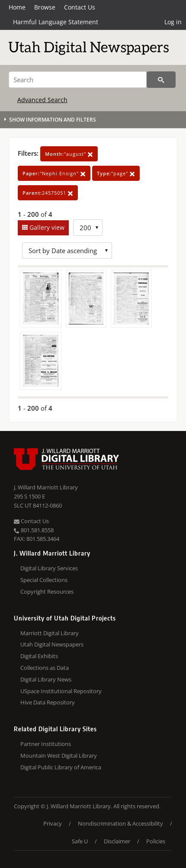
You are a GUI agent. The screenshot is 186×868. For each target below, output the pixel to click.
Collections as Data (45, 668)
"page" (116, 173)
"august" (69, 154)
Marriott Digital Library (50, 633)
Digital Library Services (49, 568)
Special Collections (44, 580)
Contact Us (80, 7)
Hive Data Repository (48, 702)
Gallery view (46, 227)
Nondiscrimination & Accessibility (120, 823)
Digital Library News (46, 679)
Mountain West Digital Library (59, 755)
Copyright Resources (47, 592)
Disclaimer (117, 841)
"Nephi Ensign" (54, 173)
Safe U (80, 841)
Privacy (53, 823)
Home (17, 7)
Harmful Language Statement (56, 22)
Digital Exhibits (39, 656)
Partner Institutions (46, 744)
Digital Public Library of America (61, 767)
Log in (173, 22)
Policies (156, 841)
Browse (45, 7)
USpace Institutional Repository (61, 691)
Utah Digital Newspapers (52, 644)
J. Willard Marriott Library (46, 487)
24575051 (48, 193)
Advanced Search (42, 100)
